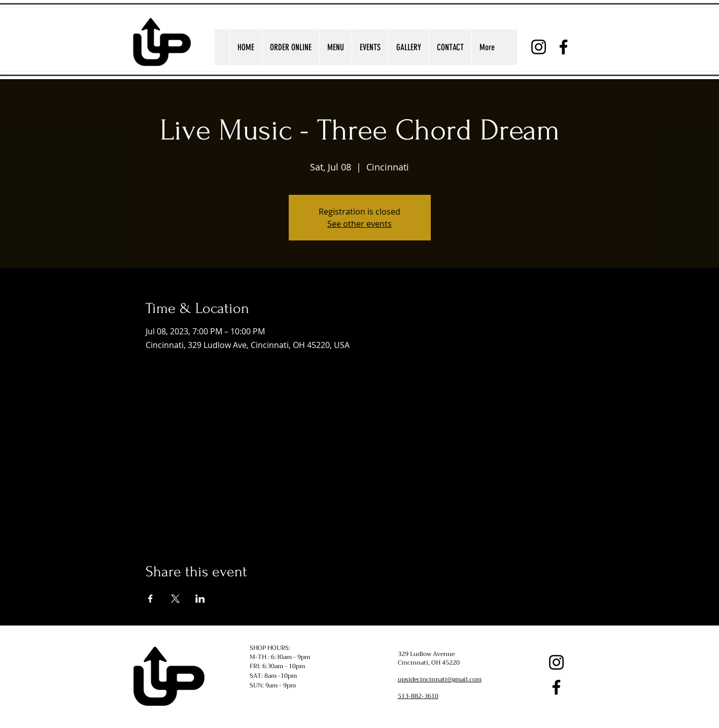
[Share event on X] (175, 599)
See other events (359, 224)
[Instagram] (539, 47)
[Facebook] (563, 47)
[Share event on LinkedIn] (200, 599)
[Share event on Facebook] (150, 599)
